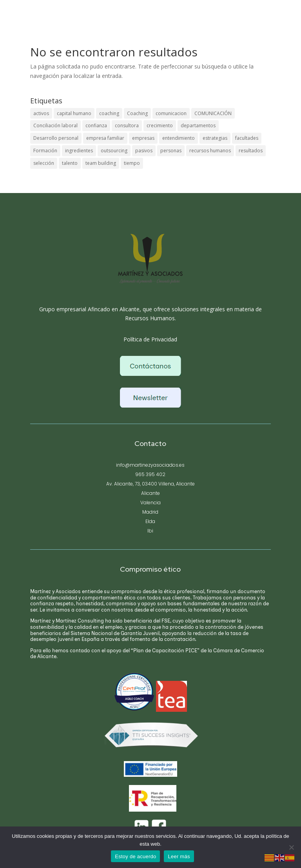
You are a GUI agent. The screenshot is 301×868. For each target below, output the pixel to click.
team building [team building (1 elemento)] (101, 163)
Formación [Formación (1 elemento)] (45, 151)
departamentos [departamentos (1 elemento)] (198, 125)
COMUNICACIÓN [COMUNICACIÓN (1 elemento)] (213, 113)
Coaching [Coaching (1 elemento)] (137, 113)
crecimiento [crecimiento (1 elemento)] (160, 125)
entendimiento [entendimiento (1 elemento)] (179, 138)
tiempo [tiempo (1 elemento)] (132, 163)
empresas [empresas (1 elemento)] (143, 138)
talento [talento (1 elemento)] (70, 163)
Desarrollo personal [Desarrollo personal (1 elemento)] (56, 138)
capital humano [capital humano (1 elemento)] (74, 113)
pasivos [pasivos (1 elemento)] (144, 151)
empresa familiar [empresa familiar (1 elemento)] (105, 138)
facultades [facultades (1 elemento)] (247, 138)
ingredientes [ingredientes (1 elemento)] (79, 151)
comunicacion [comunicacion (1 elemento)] (171, 113)
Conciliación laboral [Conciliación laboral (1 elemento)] (55, 125)
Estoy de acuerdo (135, 856)
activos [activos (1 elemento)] (41, 113)
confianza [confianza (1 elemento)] (96, 125)
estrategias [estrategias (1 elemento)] (215, 138)
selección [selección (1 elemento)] (44, 163)
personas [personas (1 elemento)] (171, 151)
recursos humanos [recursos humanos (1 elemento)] (210, 151)
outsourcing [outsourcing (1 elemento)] (114, 151)
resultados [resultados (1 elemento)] (251, 151)
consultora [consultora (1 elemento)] (127, 125)
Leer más (179, 856)
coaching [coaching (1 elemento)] (109, 113)
